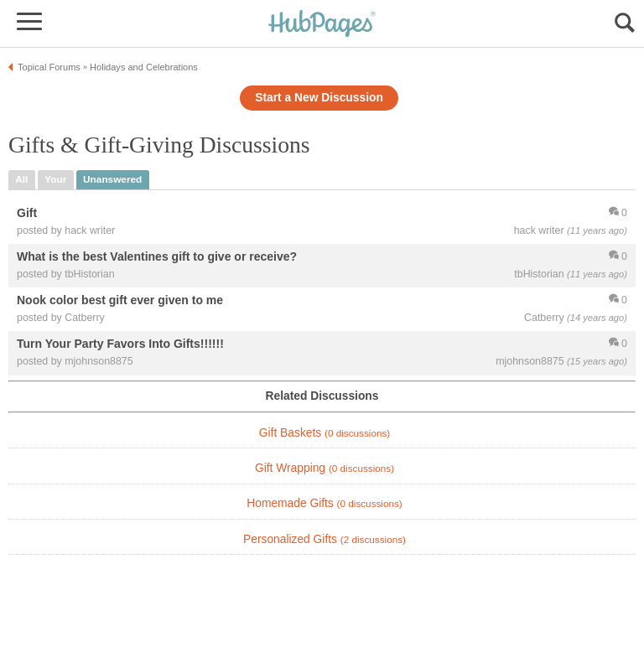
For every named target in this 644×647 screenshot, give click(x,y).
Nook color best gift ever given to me (120, 301)
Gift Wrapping (325, 468)
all (21, 179)
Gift (27, 213)
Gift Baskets (325, 433)
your (55, 179)
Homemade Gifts (325, 503)
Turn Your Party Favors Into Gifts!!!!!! (120, 344)
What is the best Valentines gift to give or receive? (157, 257)
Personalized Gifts (325, 539)
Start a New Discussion (319, 98)
